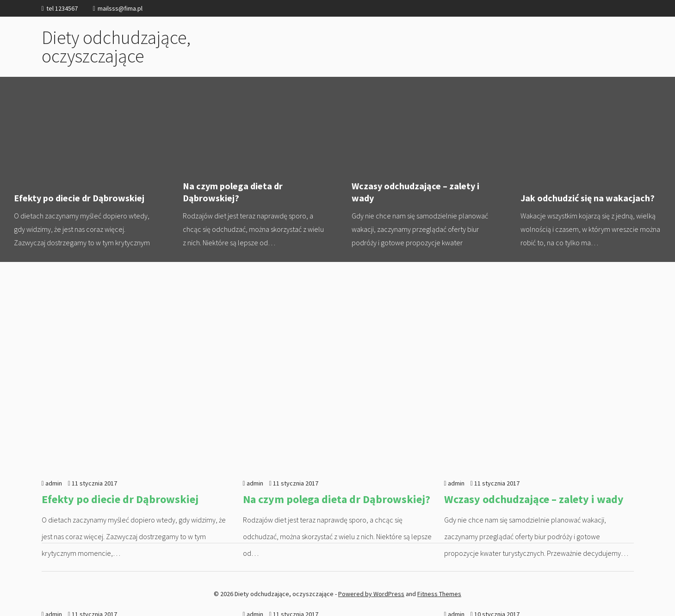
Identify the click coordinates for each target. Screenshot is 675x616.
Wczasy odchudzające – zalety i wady (422, 169)
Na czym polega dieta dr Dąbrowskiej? (253, 169)
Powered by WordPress (371, 594)
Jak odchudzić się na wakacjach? (121, 457)
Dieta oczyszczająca (291, 457)
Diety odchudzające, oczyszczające (116, 47)
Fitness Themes (439, 594)
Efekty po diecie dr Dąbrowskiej (84, 169)
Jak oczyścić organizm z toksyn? (524, 457)
